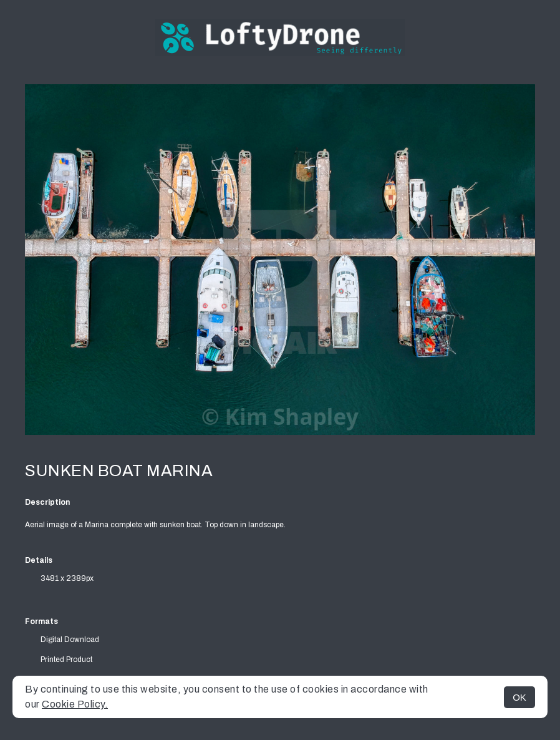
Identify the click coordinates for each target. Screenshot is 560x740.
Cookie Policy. (75, 704)
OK (519, 697)
